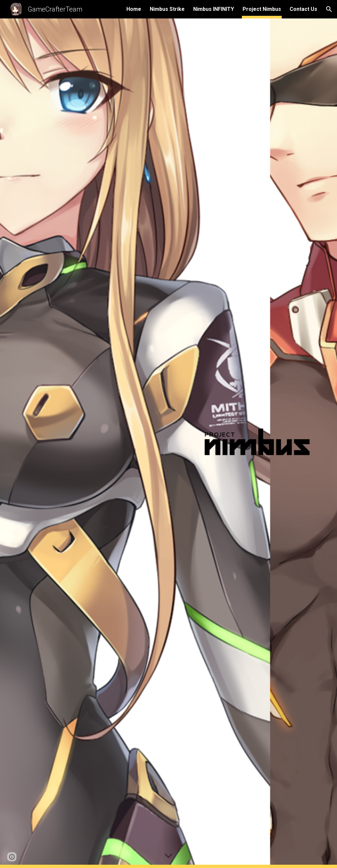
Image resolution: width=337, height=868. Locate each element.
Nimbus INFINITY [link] (214, 9)
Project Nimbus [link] (262, 9)
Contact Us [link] (303, 9)
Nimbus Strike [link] (167, 9)
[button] (329, 9)
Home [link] (134, 9)
